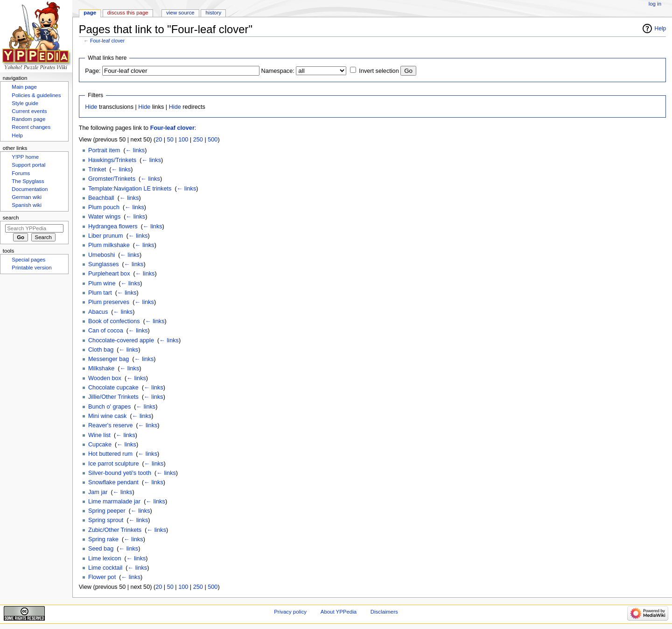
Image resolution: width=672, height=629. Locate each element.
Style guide (25, 103)
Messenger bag (108, 359)
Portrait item (104, 150)
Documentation (30, 189)
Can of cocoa (106, 331)
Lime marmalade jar (114, 502)
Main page (24, 87)
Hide (91, 107)
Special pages (28, 260)
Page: (93, 71)
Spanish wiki (27, 205)
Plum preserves (109, 302)
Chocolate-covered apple (121, 340)
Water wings (104, 217)
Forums (21, 173)
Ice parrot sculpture (114, 464)
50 (170, 140)
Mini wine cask (108, 416)
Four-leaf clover (107, 41)
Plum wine (102, 283)
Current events (29, 111)
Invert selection (379, 71)
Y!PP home (25, 157)
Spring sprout (106, 520)
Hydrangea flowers (113, 226)
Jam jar (98, 492)
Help (661, 28)
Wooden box (105, 378)
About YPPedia (339, 612)
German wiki (27, 197)
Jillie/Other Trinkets (113, 397)
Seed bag (101, 549)
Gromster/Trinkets (112, 179)
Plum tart (100, 293)
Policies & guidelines (36, 95)
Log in (655, 4)
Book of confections (114, 321)
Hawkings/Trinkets (112, 160)
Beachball (101, 198)
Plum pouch (104, 207)
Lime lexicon (105, 558)
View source (180, 13)
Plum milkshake (109, 245)
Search (11, 218)
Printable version (31, 268)
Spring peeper (107, 511)
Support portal (28, 165)
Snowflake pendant (113, 482)
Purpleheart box (109, 274)
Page (90, 13)
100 (183, 140)
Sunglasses (104, 264)
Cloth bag (101, 350)
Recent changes (31, 127)
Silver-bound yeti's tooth (120, 473)
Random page (28, 119)
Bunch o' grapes (109, 407)
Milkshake (101, 368)
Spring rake (103, 539)
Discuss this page (128, 13)
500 (213, 140)
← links (135, 150)
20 (159, 140)
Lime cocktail (105, 568)
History (214, 13)
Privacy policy (290, 612)
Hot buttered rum (110, 454)
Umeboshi (101, 255)
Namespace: (278, 71)
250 (198, 140)
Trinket (97, 170)
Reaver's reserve (111, 425)
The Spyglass (28, 181)
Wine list (99, 435)
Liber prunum (106, 236)
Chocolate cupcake (113, 388)
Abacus (98, 312)
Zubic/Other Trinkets (115, 530)
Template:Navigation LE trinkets (130, 189)
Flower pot (102, 577)
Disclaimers (384, 612)
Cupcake (100, 445)
